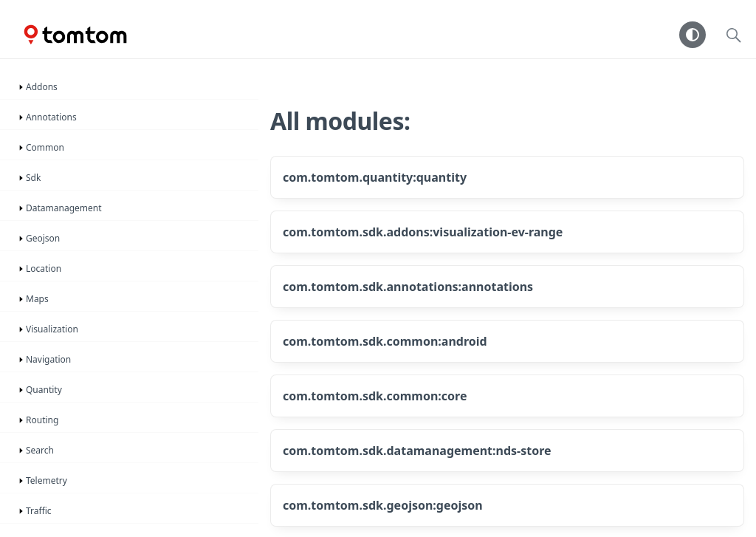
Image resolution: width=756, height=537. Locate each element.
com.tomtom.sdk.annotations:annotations (408, 287)
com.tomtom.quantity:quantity (375, 177)
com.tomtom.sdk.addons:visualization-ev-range (423, 232)
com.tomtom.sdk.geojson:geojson (383, 505)
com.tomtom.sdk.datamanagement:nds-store (417, 451)
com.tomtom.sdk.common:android (385, 341)
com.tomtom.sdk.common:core (375, 396)
